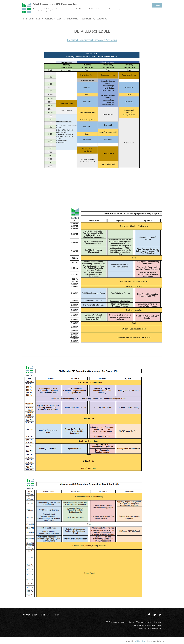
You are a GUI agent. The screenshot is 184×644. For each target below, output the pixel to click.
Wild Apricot (140, 641)
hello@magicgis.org (153, 622)
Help (56, 615)
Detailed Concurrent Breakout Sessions (92, 40)
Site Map (46, 615)
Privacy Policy (30, 615)
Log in (157, 5)
